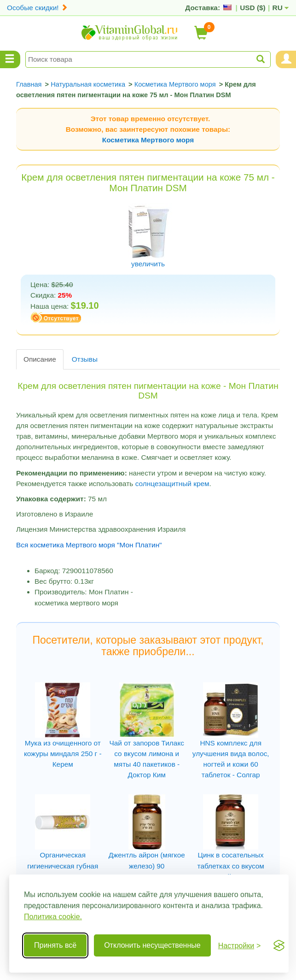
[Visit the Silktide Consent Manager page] (279, 945)
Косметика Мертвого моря (148, 140)
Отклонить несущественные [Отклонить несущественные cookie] (152, 945)
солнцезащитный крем (172, 484)
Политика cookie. (53, 917)
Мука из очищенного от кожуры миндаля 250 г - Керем (63, 754)
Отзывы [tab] (85, 359)
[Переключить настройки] (240, 946)
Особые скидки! (37, 8)
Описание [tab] (40, 359)
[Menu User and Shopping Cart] (286, 59)
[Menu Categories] (10, 59)
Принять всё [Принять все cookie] (55, 945)
